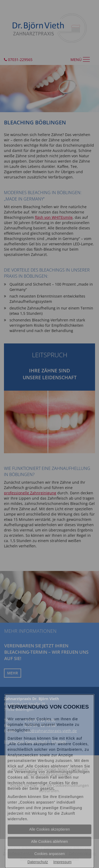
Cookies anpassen (49, 854)
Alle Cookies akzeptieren (49, 829)
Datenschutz (38, 862)
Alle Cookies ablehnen (49, 841)
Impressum (62, 862)
